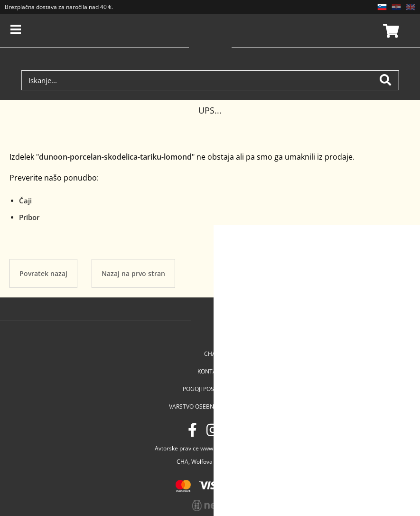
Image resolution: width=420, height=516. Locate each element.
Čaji (25, 201)
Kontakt (210, 371)
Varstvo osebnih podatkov (210, 406)
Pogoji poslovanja (210, 389)
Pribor (29, 217)
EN (411, 7)
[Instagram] (213, 430)
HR (396, 7)
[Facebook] (192, 430)
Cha (210, 354)
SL (382, 7)
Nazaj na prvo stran (133, 273)
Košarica (390, 31)
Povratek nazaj (43, 273)
